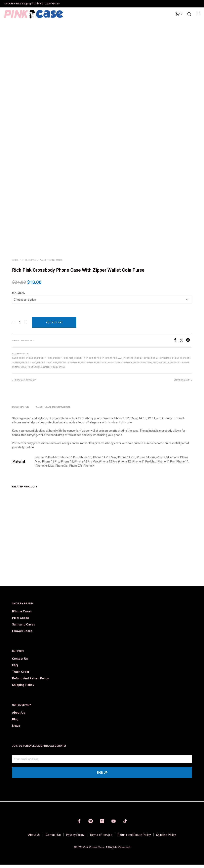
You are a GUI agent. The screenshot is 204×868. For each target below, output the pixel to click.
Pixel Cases (20, 621)
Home (15, 264)
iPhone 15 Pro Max (96, 366)
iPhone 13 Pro (142, 362)
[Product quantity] (20, 326)
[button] (179, 14)
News (16, 729)
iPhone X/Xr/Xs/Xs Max (145, 366)
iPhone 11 (31, 362)
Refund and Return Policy (30, 682)
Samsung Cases (24, 628)
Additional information (53, 410)
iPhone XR (164, 366)
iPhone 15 (64, 366)
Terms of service (101, 838)
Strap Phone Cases (31, 370)
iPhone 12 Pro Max (112, 362)
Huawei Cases (22, 634)
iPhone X (127, 366)
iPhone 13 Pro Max (161, 362)
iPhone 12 (80, 362)
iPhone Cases (114, 366)
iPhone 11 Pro (45, 362)
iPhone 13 (128, 362)
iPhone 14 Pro (29, 366)
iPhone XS (175, 366)
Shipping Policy (23, 688)
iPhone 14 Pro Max (47, 366)
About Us (18, 716)
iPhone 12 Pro (93, 362)
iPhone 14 (177, 362)
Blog (15, 723)
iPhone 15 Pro (77, 366)
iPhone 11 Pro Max (63, 362)
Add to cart (54, 326)
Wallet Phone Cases (51, 264)
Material (18, 296)
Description (21, 410)
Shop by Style (29, 264)
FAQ (15, 669)
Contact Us (20, 662)
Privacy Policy (75, 838)
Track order (21, 675)
